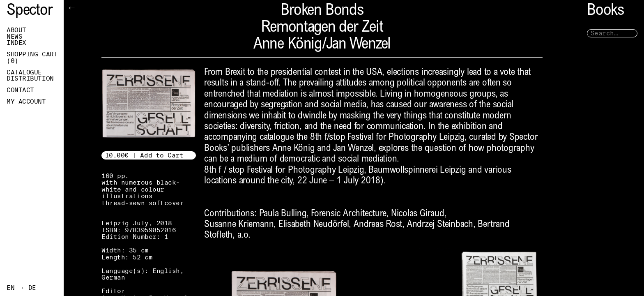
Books (605, 11)
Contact (20, 90)
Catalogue (24, 72)
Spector (30, 11)
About (16, 30)
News (14, 37)
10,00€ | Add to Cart (144, 155)
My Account (26, 102)
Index (16, 43)
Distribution (30, 79)
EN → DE (21, 288)
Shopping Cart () (32, 58)
